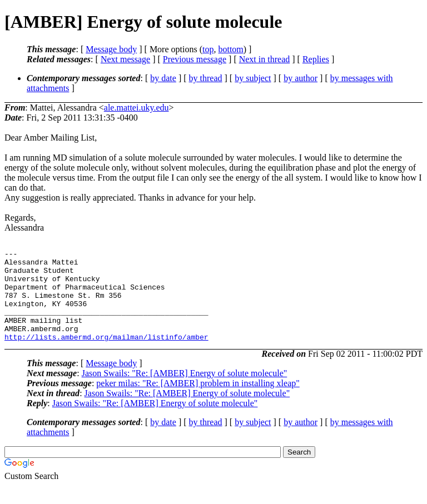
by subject (253, 78)
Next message (125, 59)
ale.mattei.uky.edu (136, 108)
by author (301, 78)
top (208, 49)
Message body (111, 49)
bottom (230, 49)
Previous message (195, 59)
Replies (316, 59)
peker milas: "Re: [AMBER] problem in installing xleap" (198, 401)
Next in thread (265, 59)
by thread (206, 78)
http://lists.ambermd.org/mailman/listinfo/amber (106, 355)
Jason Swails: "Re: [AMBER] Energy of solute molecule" (185, 391)
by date (163, 78)
